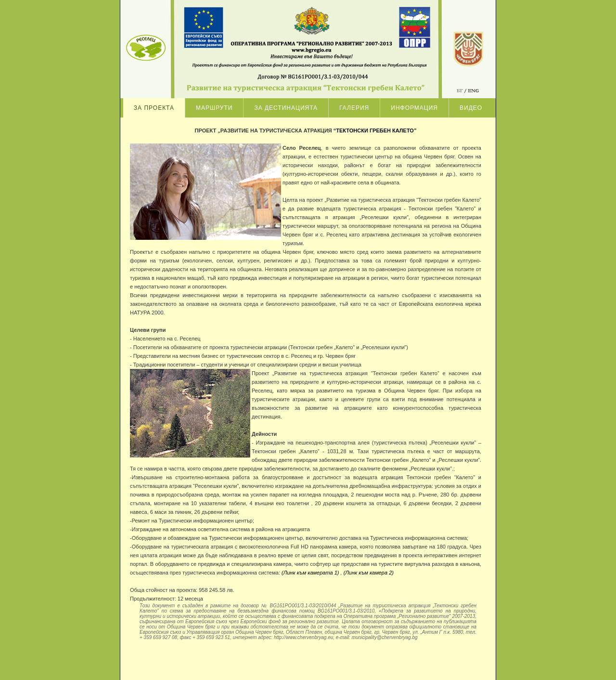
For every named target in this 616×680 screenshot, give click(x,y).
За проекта (154, 108)
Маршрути (214, 108)
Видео (471, 108)
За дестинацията (286, 108)
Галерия (354, 108)
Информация (414, 108)
